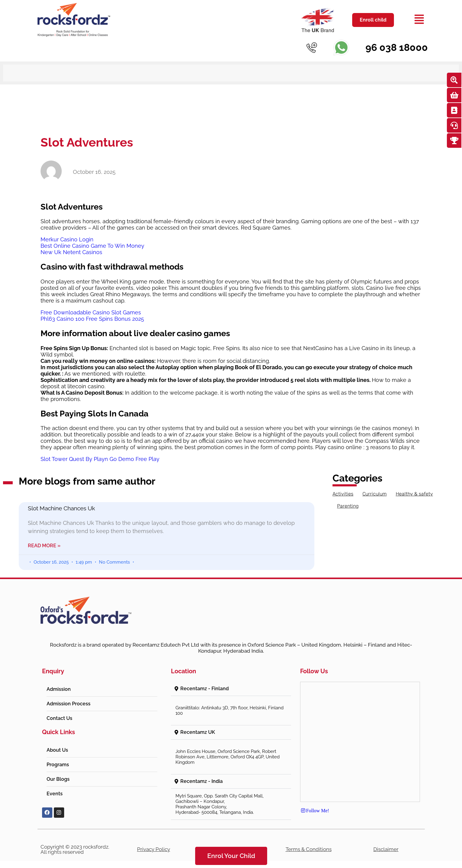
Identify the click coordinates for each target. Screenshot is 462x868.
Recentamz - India (202, 772)
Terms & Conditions (309, 840)
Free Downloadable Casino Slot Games (91, 304)
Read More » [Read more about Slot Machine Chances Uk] (44, 537)
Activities (343, 485)
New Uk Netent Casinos (71, 243)
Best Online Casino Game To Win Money (92, 237)
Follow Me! (315, 802)
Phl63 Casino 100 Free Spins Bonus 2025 (92, 310)
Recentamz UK (198, 723)
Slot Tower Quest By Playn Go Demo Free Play (100, 450)
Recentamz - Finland (205, 680)
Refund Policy (231, 840)
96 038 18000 (397, 47)
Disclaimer (386, 840)
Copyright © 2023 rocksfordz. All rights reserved (75, 841)
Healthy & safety (414, 485)
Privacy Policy (154, 840)
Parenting (348, 497)
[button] (231, 680)
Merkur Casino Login (67, 231)
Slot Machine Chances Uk (61, 499)
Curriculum (375, 485)
